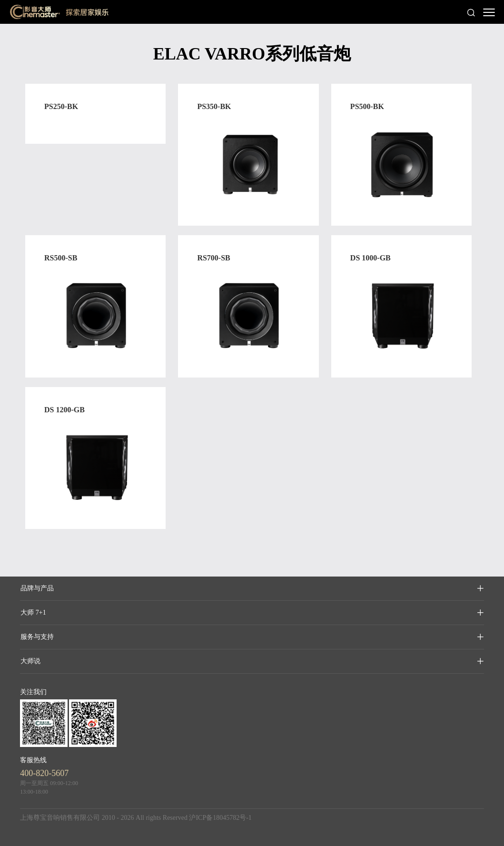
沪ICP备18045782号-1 (220, 818)
